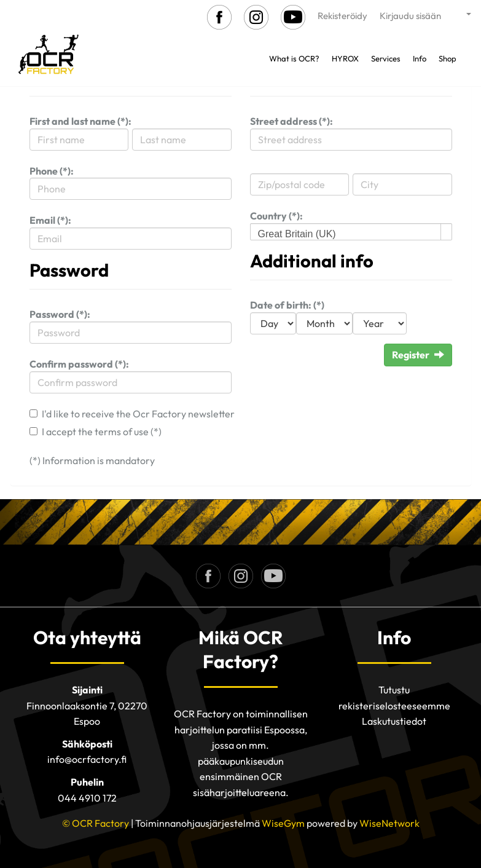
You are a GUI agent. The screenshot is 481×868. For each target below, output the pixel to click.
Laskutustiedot (394, 721)
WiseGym (283, 823)
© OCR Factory (96, 823)
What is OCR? (294, 58)
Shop (448, 58)
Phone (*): (52, 171)
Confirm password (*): (79, 364)
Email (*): (50, 220)
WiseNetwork (389, 823)
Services (386, 58)
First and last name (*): (80, 121)
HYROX (345, 58)
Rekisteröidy (342, 16)
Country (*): (276, 216)
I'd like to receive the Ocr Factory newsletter (138, 414)
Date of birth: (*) (287, 305)
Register (418, 355)
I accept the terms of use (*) (102, 432)
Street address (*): (291, 121)
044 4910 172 (87, 798)
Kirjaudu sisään (410, 16)
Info (420, 58)
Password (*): (60, 314)
